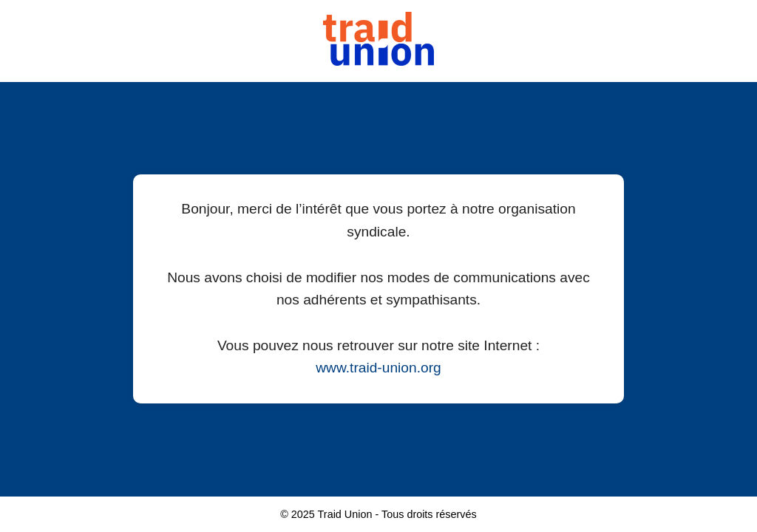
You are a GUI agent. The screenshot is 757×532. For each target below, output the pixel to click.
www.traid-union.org (378, 368)
